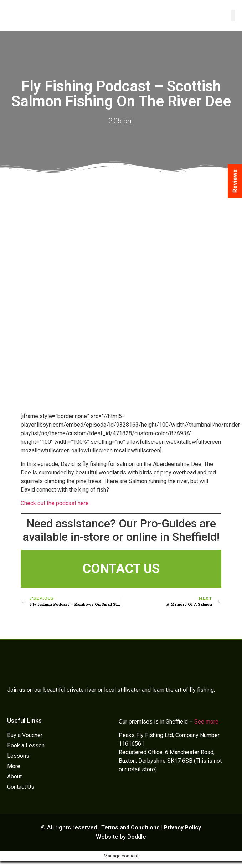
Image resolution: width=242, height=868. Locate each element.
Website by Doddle (121, 837)
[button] (233, 16)
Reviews (235, 181)
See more (206, 722)
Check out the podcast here (55, 503)
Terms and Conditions (130, 828)
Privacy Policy (182, 828)
